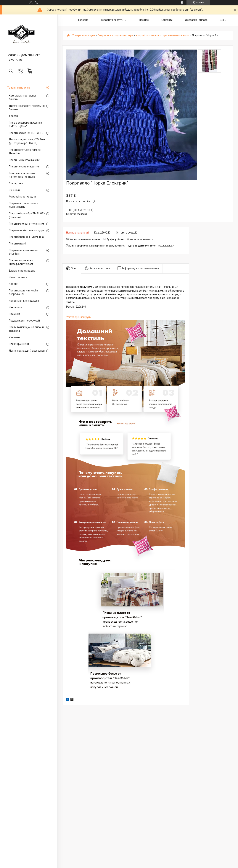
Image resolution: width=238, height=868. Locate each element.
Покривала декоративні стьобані (24, 252)
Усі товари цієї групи (79, 317)
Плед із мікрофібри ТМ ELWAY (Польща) (27, 215)
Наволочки (16, 307)
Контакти (167, 20)
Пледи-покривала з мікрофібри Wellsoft (21, 262)
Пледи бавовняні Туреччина (26, 237)
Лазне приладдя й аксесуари (27, 351)
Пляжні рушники (19, 344)
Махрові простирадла (22, 197)
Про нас (144, 20)
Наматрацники (18, 277)
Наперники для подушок (24, 301)
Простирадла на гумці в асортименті (23, 292)
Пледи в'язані (17, 244)
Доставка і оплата (196, 20)
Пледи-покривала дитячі (24, 167)
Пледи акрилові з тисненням (26, 224)
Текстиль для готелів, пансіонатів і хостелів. (22, 175)
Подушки (14, 314)
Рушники (14, 190)
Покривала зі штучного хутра (27, 230)
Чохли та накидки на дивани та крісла (26, 329)
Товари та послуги (19, 88)
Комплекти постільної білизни (22, 97)
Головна (83, 20)
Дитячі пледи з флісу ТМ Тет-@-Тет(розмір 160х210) (27, 141)
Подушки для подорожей (24, 321)
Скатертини (16, 183)
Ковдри (14, 284)
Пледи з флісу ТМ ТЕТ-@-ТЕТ (27, 133)
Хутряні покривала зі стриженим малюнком (163, 36)
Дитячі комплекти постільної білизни (27, 108)
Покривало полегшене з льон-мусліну (24, 205)
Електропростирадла (22, 271)
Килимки (14, 337)
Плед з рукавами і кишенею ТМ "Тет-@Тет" (26, 125)
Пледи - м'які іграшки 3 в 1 (25, 160)
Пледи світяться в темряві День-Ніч (25, 152)
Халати (13, 116)
